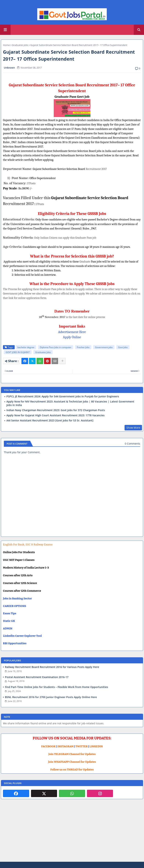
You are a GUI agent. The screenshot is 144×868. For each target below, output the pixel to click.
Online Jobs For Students (19, 552)
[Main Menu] (5, 30)
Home (6, 45)
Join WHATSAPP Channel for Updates (72, 762)
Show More (133, 428)
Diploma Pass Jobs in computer (56, 347)
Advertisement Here (72, 332)
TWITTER (81, 746)
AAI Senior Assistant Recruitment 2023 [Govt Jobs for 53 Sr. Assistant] (50, 420)
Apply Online (72, 337)
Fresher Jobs (83, 347)
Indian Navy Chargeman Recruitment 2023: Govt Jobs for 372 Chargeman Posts (56, 410)
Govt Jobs (123, 347)
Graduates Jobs (20, 45)
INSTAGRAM (65, 746)
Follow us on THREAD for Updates (72, 770)
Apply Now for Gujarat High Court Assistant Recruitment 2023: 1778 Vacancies (55, 415)
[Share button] (62, 361)
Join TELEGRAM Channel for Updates (72, 754)
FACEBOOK (49, 746)
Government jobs (104, 347)
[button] (139, 30)
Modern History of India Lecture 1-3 (26, 568)
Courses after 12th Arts (18, 575)
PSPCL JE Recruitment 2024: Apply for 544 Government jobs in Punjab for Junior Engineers (63, 396)
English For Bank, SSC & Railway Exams (28, 544)
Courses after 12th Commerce (22, 591)
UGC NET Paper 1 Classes (19, 560)
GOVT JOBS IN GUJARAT (18, 352)
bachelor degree (26, 347)
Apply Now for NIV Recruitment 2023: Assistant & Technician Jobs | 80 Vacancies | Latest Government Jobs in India (70, 403)
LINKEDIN (96, 746)
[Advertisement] (72, 833)
